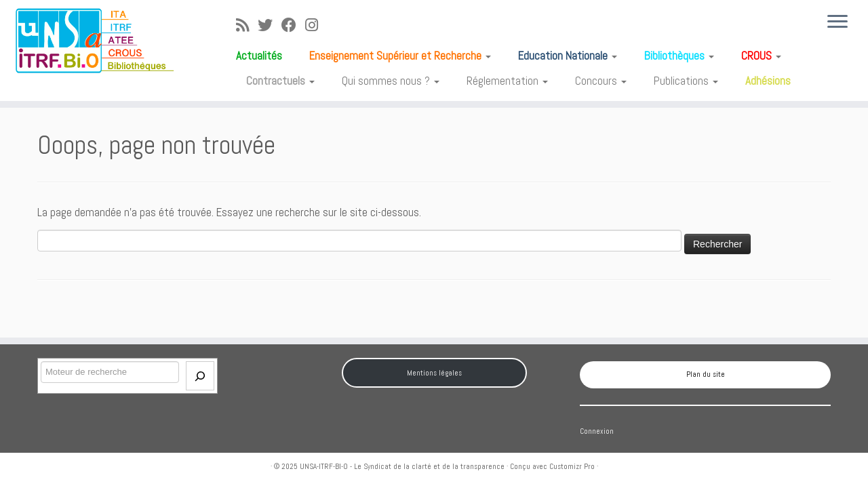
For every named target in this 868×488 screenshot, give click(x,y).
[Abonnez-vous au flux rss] (247, 25)
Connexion (597, 431)
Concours (601, 81)
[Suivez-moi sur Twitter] (270, 25)
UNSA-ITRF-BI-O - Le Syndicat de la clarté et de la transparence (402, 466)
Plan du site (706, 374)
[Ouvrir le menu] (837, 22)
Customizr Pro (572, 466)
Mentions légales (434, 373)
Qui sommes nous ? (391, 81)
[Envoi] (200, 376)
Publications (686, 81)
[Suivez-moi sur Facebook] (293, 25)
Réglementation (507, 81)
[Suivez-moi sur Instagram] (316, 25)
